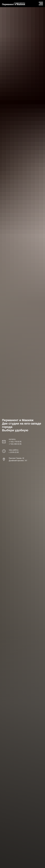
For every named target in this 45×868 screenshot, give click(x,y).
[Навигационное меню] (41, 4)
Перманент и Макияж (14, 4)
